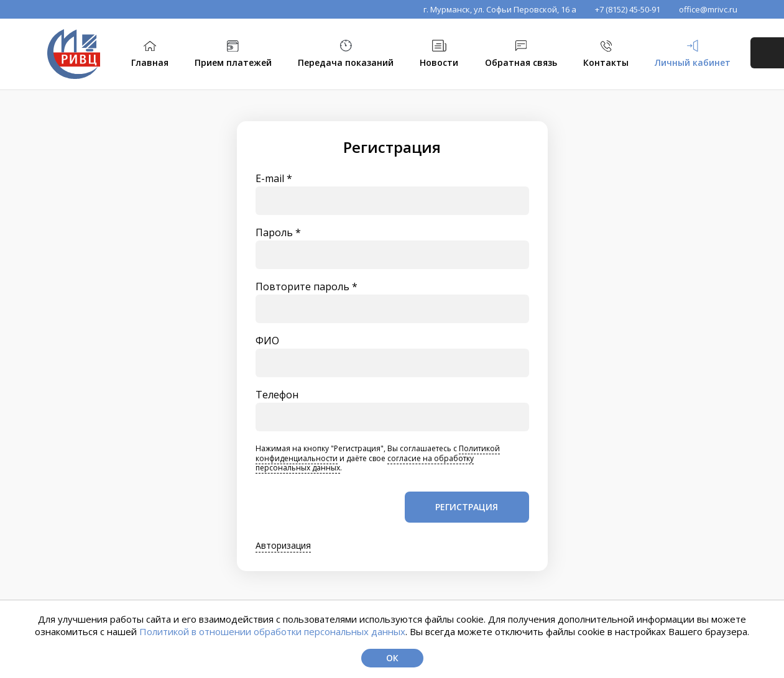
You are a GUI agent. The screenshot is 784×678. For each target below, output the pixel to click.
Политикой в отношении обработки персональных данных (272, 631)
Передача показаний (346, 62)
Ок (392, 658)
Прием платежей (233, 62)
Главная (150, 62)
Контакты (606, 62)
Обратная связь (521, 62)
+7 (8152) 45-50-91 (628, 9)
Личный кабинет (693, 62)
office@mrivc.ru (708, 9)
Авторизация (283, 546)
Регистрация (467, 507)
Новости (439, 62)
